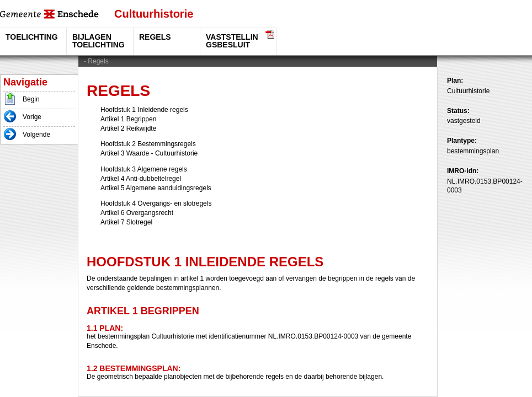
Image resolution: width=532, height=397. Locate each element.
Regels (98, 61)
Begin (31, 99)
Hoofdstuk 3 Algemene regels (144, 169)
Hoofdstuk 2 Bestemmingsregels (148, 144)
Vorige (32, 117)
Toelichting (32, 37)
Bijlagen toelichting (99, 41)
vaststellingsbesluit (232, 41)
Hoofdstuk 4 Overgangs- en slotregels (156, 203)
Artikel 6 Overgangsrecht (137, 213)
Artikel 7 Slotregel (126, 222)
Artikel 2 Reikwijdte (128, 128)
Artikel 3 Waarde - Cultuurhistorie (149, 153)
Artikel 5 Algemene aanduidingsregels (156, 188)
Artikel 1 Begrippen (128, 119)
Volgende (36, 135)
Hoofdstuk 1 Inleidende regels (144, 110)
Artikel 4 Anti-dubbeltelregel (141, 179)
